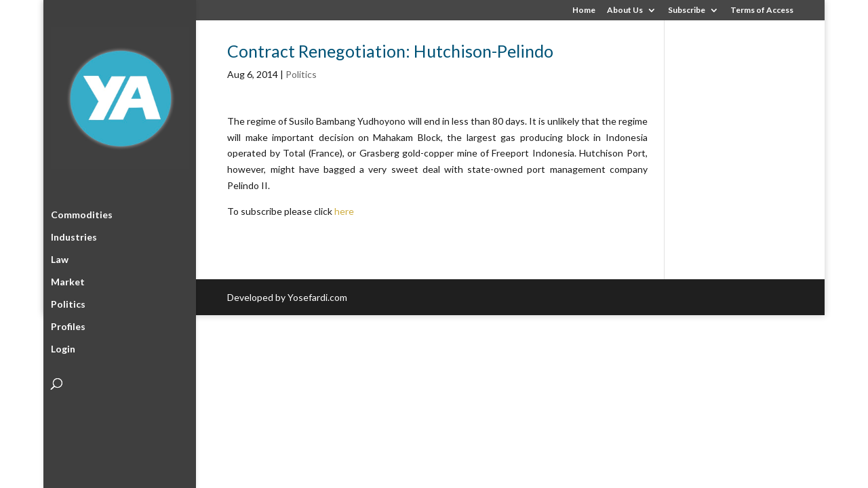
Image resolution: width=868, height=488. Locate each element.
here (344, 211)
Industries (74, 235)
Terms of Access (762, 11)
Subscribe (687, 11)
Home (584, 11)
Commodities (82, 212)
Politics (68, 302)
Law (60, 257)
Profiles (68, 324)
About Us (625, 11)
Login (63, 347)
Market (68, 280)
